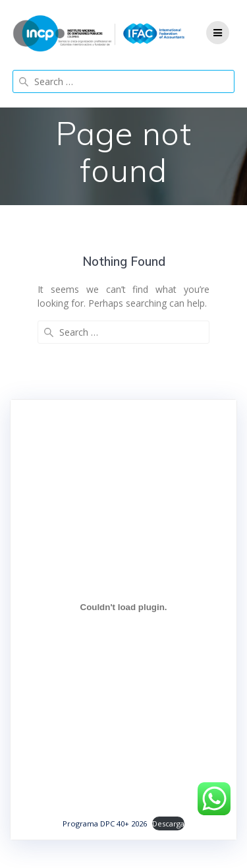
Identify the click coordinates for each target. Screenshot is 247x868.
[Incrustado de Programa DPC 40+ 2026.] (123, 607)
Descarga (168, 823)
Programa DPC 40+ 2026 (105, 823)
